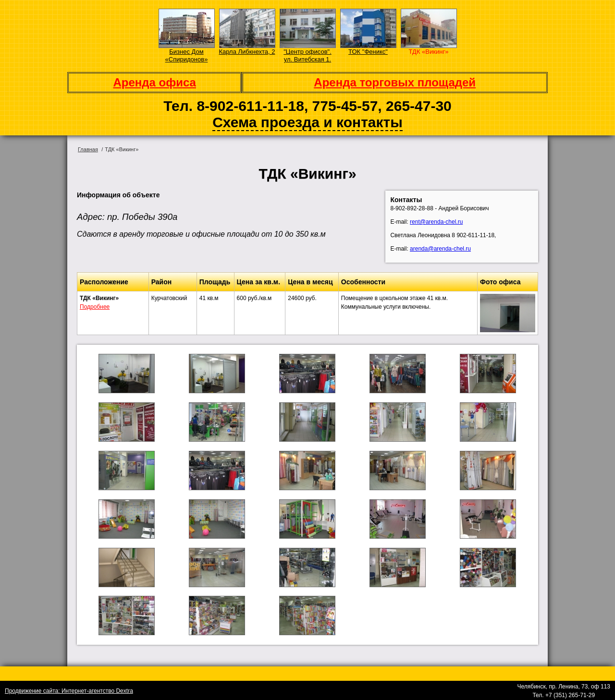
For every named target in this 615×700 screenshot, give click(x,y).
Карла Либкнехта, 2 (247, 52)
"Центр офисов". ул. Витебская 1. (307, 55)
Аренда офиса (154, 82)
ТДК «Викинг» (429, 52)
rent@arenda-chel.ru (436, 222)
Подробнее (95, 307)
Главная (88, 149)
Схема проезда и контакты (307, 122)
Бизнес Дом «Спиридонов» (187, 55)
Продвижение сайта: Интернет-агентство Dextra (69, 691)
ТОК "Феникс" (368, 52)
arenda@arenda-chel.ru (440, 249)
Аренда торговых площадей (395, 82)
